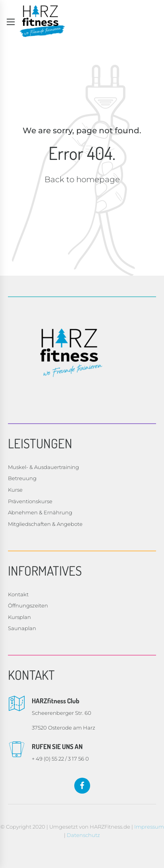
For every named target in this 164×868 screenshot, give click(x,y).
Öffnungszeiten (28, 605)
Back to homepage (82, 179)
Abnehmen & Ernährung (40, 512)
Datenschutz (83, 835)
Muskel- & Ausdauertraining (43, 467)
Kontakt (18, 594)
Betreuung (22, 478)
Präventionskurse (30, 501)
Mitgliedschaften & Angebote (45, 524)
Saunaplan (22, 628)
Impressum (149, 827)
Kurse (15, 490)
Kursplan (19, 617)
